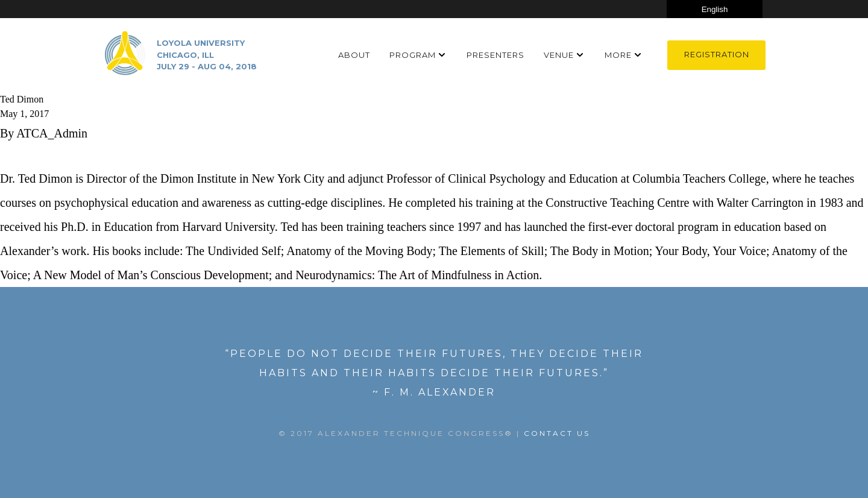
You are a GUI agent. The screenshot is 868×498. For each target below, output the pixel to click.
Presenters (495, 55)
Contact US (557, 433)
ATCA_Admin (52, 133)
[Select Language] (715, 9)
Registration (717, 54)
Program (413, 55)
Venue (559, 55)
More (618, 55)
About (354, 55)
